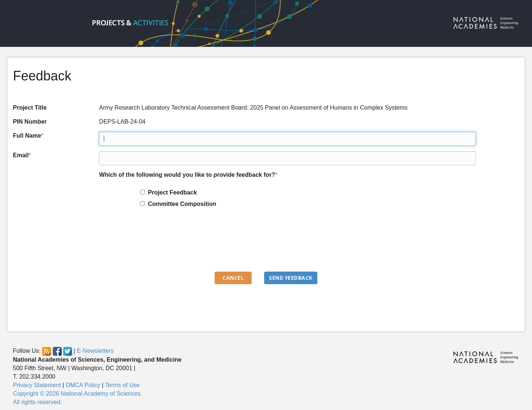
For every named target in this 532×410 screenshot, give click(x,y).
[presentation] (155, 243)
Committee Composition (181, 204)
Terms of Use (122, 385)
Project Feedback (171, 192)
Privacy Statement (37, 385)
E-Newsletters (95, 351)
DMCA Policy (83, 385)
